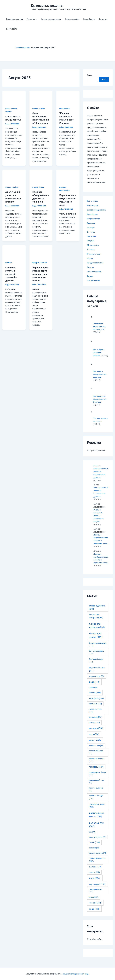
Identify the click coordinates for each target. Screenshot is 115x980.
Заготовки (92, 236)
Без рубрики (89, 19)
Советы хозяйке (72, 19)
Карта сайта (12, 29)
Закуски (91, 241)
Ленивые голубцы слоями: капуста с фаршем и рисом (101, 541)
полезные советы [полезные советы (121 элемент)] (96, 766)
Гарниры (63, 190)
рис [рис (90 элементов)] (92, 838)
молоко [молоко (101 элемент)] (94, 729)
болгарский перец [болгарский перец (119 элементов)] (97, 658)
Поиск (90, 75)
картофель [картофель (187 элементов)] (96, 704)
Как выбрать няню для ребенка (99, 353)
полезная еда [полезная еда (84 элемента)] (96, 752)
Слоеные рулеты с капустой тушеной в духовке (11, 276)
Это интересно (94, 280)
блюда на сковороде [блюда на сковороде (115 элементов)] (98, 650)
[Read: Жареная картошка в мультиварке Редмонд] (68, 97)
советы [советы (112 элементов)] (94, 878)
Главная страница (14, 19)
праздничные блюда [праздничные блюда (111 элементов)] (98, 780)
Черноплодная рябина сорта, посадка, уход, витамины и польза (41, 276)
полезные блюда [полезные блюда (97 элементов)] (96, 758)
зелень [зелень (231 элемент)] (95, 699)
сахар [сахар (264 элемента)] (94, 848)
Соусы (90, 276)
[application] (36, 19)
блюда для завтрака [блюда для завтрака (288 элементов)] (96, 622)
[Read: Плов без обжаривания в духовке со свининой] (41, 179)
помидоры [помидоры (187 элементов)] (96, 773)
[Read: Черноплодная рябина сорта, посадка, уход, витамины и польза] (41, 254)
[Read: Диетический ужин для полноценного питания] (14, 179)
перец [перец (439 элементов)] (95, 746)
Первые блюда (94, 254)
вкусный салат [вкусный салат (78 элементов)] (97, 682)
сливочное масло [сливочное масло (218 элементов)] (97, 866)
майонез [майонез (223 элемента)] (95, 723)
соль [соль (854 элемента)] (95, 884)
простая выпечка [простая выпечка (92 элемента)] (96, 795)
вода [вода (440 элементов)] (94, 688)
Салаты (91, 267)
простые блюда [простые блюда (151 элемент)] (96, 803)
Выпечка (9, 265)
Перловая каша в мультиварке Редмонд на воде (67, 204)
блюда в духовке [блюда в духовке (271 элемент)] (97, 613)
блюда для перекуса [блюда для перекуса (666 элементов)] (97, 631)
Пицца (8, 108)
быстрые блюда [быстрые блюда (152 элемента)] (96, 666)
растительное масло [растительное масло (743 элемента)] (97, 821)
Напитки (91, 250)
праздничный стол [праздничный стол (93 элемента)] (97, 787)
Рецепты (32, 19)
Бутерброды (93, 214)
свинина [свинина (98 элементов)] (94, 854)
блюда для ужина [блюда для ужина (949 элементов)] (96, 641)
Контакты (103, 19)
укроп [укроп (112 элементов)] (94, 903)
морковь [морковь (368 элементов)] (96, 734)
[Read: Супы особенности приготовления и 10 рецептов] (41, 97)
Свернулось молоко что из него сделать (100, 326)
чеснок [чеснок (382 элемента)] (95, 909)
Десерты (91, 232)
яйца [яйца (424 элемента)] (94, 915)
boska (96, 466)
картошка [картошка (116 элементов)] (95, 710)
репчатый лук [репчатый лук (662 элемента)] (96, 830)
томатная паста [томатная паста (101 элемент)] (95, 897)
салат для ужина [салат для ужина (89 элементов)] (97, 843)
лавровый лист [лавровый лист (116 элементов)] (95, 716)
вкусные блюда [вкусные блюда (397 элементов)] (97, 675)
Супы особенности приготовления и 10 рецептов (40, 120)
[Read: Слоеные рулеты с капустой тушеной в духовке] (14, 254)
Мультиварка (65, 108)
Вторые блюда (38, 190)
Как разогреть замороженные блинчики (100, 399)
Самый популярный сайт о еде (76, 974)
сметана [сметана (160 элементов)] (95, 873)
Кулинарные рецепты (47, 6)
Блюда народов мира (51, 19)
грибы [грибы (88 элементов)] (93, 693)
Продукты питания (40, 265)
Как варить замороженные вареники (100, 374)
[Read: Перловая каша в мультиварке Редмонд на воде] (68, 179)
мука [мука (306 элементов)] (94, 740)
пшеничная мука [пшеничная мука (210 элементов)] (97, 811)
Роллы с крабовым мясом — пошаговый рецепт (99, 516)
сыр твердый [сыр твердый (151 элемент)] (97, 890)
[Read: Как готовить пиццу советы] (14, 97)
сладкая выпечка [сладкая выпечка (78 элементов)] (98, 859)
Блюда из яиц (93, 205)
